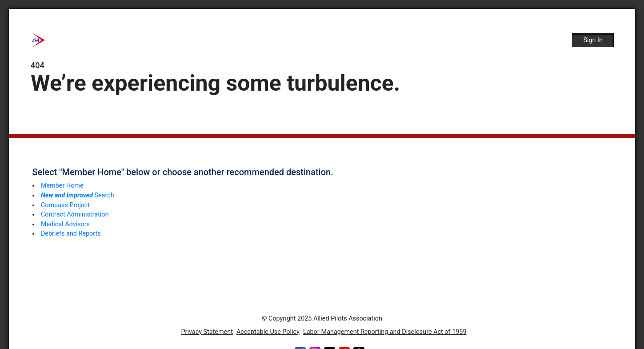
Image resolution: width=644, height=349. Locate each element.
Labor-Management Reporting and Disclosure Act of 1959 (385, 332)
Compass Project (65, 205)
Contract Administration (75, 215)
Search (78, 195)
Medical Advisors (65, 224)
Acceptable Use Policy (268, 332)
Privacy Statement (207, 332)
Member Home (62, 186)
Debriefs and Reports (71, 234)
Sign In (593, 40)
